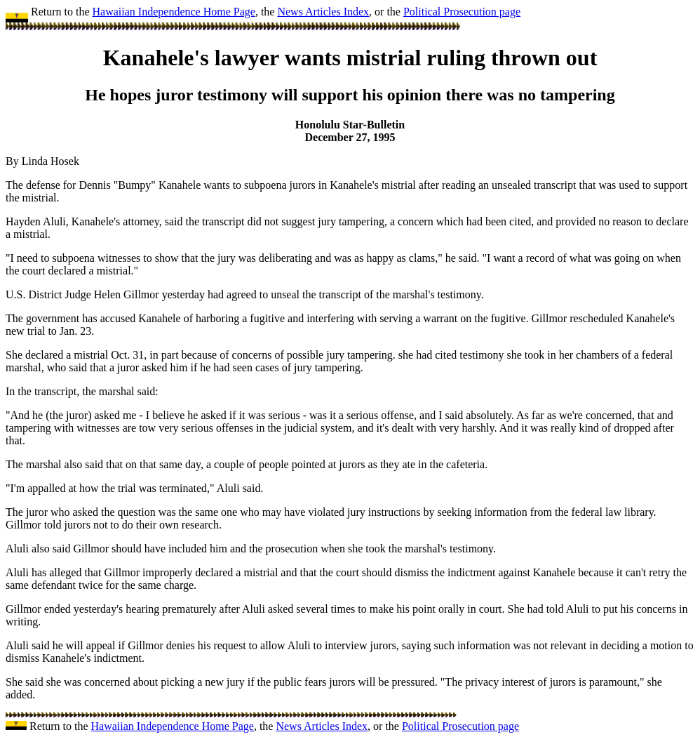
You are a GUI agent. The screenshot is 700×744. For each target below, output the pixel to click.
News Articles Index (323, 12)
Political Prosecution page (462, 12)
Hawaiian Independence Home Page (174, 12)
